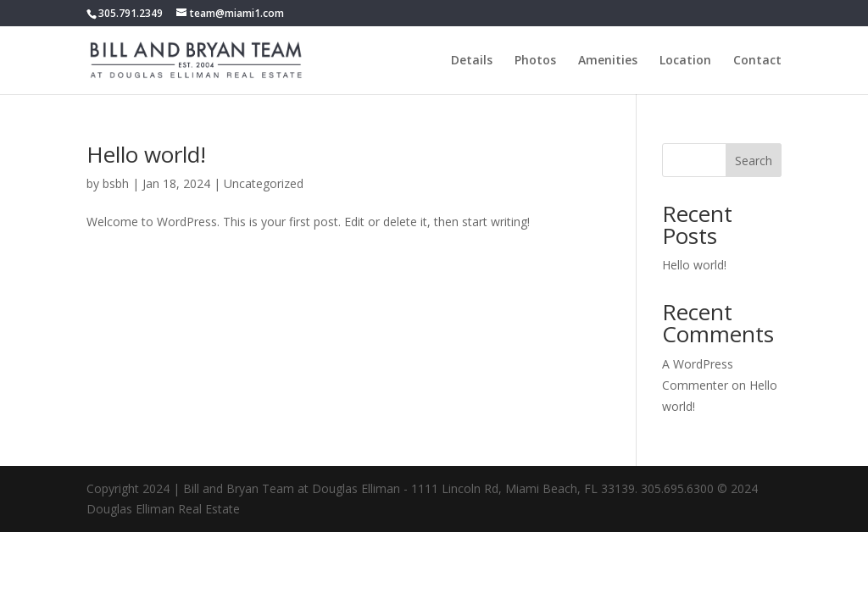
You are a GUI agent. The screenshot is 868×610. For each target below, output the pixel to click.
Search (754, 161)
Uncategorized (264, 183)
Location (685, 61)
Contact (757, 61)
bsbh (116, 183)
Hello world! (146, 154)
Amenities (608, 61)
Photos (535, 61)
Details (472, 61)
